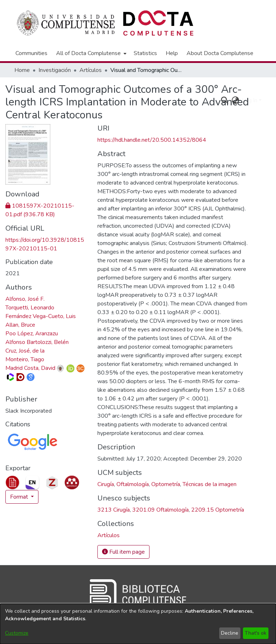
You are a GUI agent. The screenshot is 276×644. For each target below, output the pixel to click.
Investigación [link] (55, 70)
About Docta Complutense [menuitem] (220, 53)
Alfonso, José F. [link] (25, 299)
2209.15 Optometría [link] (218, 510)
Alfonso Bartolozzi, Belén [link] (37, 342)
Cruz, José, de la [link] (25, 351)
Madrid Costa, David (30, 368)
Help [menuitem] (172, 53)
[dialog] (138, 624)
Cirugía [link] (106, 484)
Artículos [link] (91, 70)
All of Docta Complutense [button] (88, 53)
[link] (109, 535)
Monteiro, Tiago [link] (25, 359)
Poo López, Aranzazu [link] (32, 334)
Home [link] (22, 70)
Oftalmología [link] (133, 484)
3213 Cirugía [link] (114, 510)
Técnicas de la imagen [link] (210, 484)
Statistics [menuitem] (145, 53)
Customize (17, 633)
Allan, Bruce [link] (20, 325)
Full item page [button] (123, 552)
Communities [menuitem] (31, 53)
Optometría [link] (166, 484)
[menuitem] (91, 53)
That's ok (256, 633)
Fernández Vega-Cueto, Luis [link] (41, 316)
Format (20, 497)
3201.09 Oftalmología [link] (160, 510)
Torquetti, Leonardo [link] (30, 308)
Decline (230, 633)
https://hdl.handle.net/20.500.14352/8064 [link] (152, 140)
